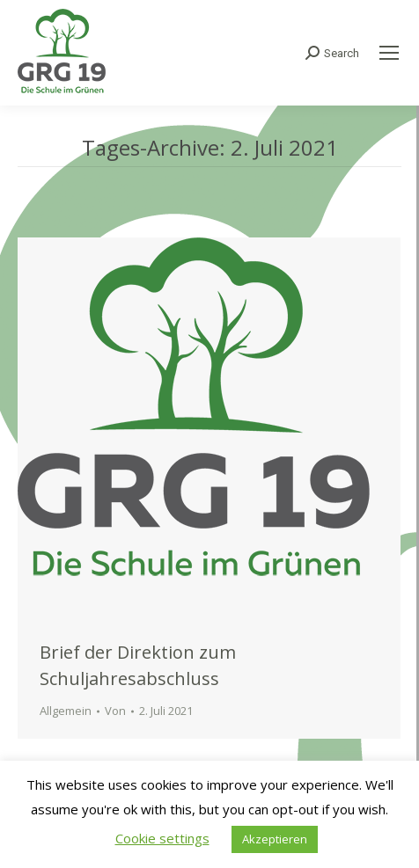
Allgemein (66, 711)
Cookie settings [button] (162, 838)
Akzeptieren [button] (275, 839)
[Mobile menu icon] (389, 53)
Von (115, 711)
